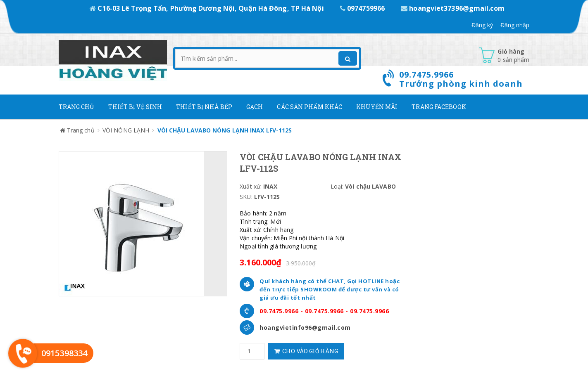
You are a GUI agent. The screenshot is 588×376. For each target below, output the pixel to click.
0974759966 (363, 8)
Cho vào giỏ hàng (306, 351)
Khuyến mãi (377, 107)
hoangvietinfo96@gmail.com (305, 328)
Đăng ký (482, 25)
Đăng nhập (515, 25)
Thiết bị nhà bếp (204, 107)
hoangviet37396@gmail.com (453, 8)
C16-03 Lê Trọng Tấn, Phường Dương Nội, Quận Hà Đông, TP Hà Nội (208, 8)
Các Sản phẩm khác (309, 107)
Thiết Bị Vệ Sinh (135, 107)
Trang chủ (76, 107)
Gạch (255, 107)
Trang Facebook (439, 107)
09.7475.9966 (279, 311)
